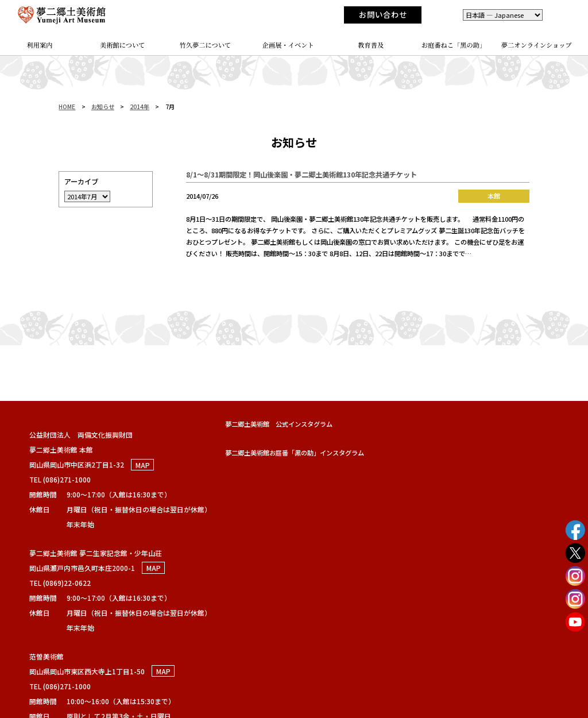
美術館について (123, 45)
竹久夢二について (206, 45)
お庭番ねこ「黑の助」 (454, 45)
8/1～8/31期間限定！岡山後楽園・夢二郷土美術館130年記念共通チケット (301, 175)
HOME (67, 107)
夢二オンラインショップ (537, 45)
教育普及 (371, 45)
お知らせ (103, 107)
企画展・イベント (288, 45)
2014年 (140, 107)
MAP (143, 464)
